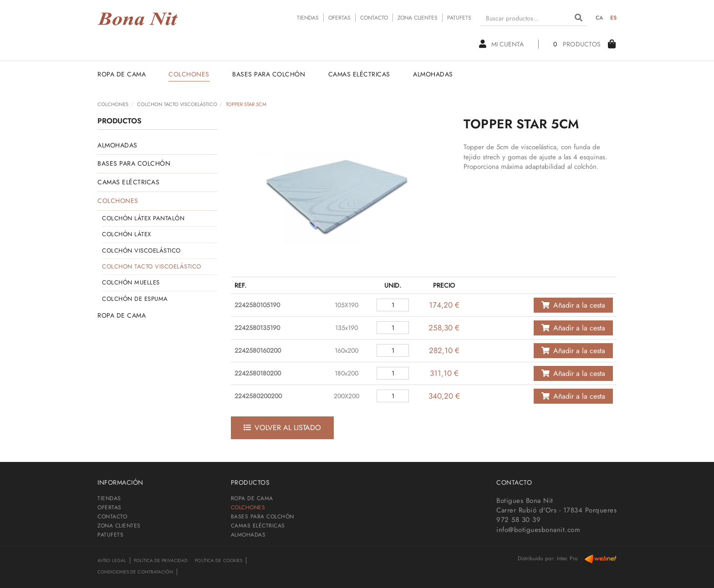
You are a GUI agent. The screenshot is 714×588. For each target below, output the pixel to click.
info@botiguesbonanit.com (538, 530)
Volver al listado (282, 428)
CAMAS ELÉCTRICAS (128, 182)
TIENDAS (308, 18)
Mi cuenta (501, 44)
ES (614, 18)
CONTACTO (374, 18)
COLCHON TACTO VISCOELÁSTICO (177, 104)
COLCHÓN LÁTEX (127, 234)
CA (600, 18)
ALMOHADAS (117, 145)
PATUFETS (459, 18)
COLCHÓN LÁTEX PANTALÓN (143, 218)
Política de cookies (219, 560)
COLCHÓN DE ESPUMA (135, 299)
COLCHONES (113, 104)
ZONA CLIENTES (418, 18)
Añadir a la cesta (573, 305)
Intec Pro (567, 558)
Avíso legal (112, 560)
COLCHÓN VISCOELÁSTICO (141, 251)
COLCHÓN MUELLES (131, 282)
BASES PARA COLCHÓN (134, 163)
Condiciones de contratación (135, 572)
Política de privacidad (161, 560)
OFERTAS (339, 18)
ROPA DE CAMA (122, 315)
